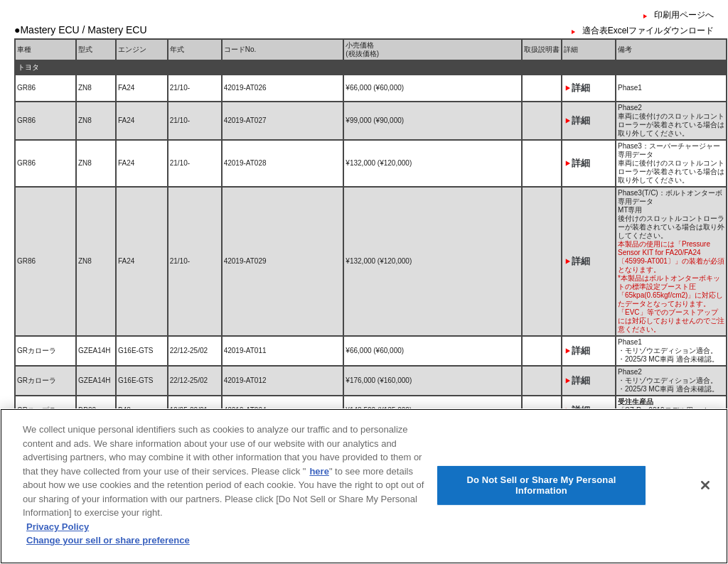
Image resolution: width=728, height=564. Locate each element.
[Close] (705, 496)
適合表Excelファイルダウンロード (648, 31)
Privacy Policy (58, 537)
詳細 (581, 88)
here (319, 482)
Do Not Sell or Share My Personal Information (541, 496)
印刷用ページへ (684, 15)
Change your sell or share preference (108, 552)
